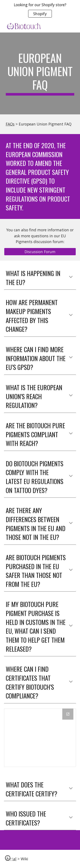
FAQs (10, 124)
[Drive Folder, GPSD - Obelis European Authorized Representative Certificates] (40, 738)
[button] (71, 277)
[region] (40, 10)
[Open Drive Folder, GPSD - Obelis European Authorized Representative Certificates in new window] (68, 714)
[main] (40, 73)
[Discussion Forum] (40, 252)
